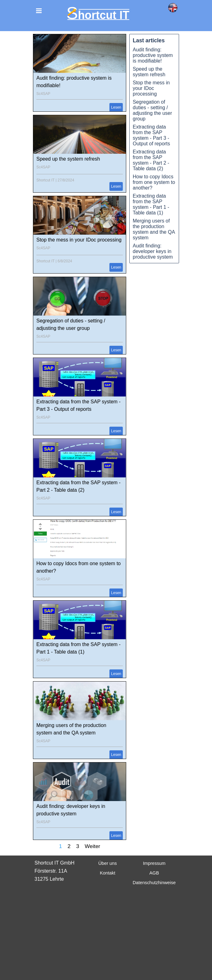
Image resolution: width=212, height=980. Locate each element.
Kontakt (108, 873)
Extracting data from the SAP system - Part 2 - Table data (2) (151, 160)
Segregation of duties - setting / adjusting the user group (152, 110)
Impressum (154, 863)
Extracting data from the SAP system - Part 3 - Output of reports (151, 135)
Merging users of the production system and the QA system (154, 229)
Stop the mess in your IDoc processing (79, 240)
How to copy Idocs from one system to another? (154, 182)
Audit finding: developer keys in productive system (153, 251)
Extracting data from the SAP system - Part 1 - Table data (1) (151, 204)
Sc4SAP (43, 94)
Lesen (116, 107)
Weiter (93, 846)
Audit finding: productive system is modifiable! (153, 55)
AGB (154, 873)
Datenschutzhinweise (154, 883)
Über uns (107, 863)
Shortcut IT (45, 180)
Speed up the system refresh (68, 159)
